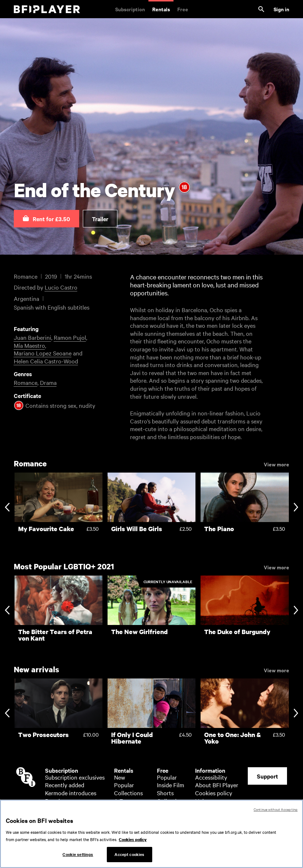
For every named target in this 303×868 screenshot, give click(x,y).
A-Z (119, 801)
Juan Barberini (33, 337)
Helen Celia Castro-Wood (46, 361)
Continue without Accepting (276, 811)
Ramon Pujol (70, 337)
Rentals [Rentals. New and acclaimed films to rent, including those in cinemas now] (161, 9)
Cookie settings (78, 856)
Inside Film (171, 785)
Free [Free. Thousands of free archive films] (183, 9)
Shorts (165, 793)
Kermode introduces (71, 793)
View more (276, 464)
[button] (47, 219)
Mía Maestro (29, 345)
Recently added (65, 785)
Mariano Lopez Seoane (43, 353)
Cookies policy (214, 793)
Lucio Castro (61, 287)
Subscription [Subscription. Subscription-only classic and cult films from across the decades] (130, 9)
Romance (26, 382)
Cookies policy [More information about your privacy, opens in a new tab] (133, 841)
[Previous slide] (7, 508)
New (120, 777)
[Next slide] (296, 508)
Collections (128, 793)
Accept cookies (129, 856)
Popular (55, 801)
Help (201, 801)
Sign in (281, 9)
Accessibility (211, 777)
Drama (48, 382)
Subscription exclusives (75, 777)
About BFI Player (217, 785)
